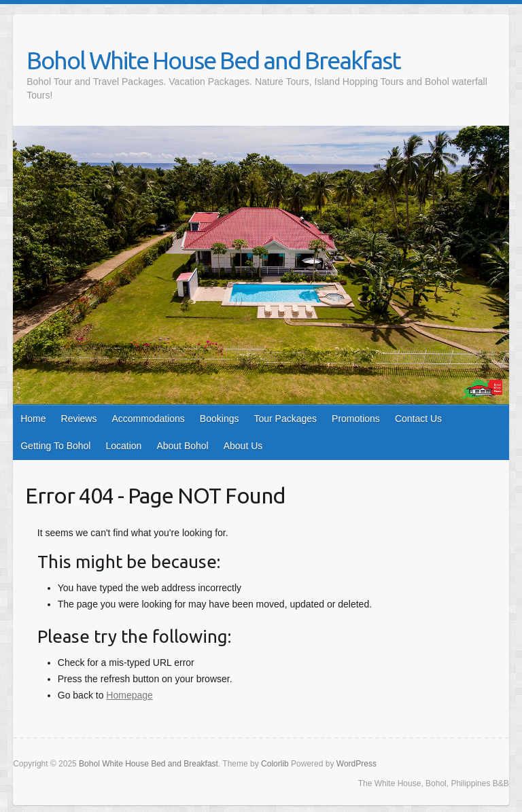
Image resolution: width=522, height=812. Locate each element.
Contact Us (418, 419)
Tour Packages (285, 419)
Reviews (79, 419)
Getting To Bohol (55, 446)
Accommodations (148, 419)
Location (123, 446)
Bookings (220, 419)
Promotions (356, 419)
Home (33, 419)
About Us (243, 446)
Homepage (129, 695)
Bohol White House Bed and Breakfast (213, 60)
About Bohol (182, 446)
